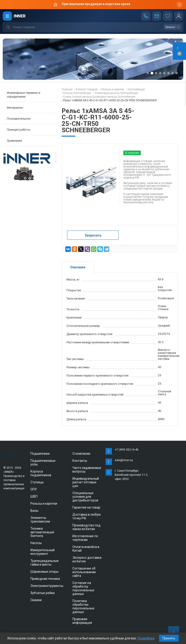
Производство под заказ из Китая (86, 527)
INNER (20, 16)
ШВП (34, 496)
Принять (169, 638)
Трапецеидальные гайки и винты (45, 563)
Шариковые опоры (44, 572)
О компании (81, 454)
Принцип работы (19, 130)
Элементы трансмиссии (40, 520)
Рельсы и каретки (44, 504)
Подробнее (146, 638)
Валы (34, 511)
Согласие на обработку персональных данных (83, 588)
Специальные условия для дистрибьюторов (85, 497)
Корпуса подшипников (41, 473)
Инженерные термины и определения (24, 95)
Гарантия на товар (86, 507)
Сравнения (14, 141)
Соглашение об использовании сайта (84, 572)
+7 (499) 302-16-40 (127, 450)
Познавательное (19, 119)
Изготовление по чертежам (85, 538)
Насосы (36, 543)
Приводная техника (45, 579)
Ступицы (37, 482)
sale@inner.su (124, 460)
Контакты (80, 461)
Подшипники (40, 454)
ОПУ (34, 489)
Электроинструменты (47, 586)
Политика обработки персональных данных (83, 606)
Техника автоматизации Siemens (42, 532)
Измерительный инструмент (43, 552)
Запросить (93, 235)
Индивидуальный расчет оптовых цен (86, 482)
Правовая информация (82, 621)
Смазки (36, 600)
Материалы (15, 108)
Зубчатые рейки (43, 593)
